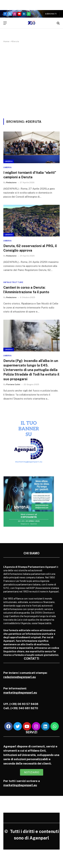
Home (6, 41)
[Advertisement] (32, 80)
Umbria (9, 161)
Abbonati (51, 14)
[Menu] (5, 23)
